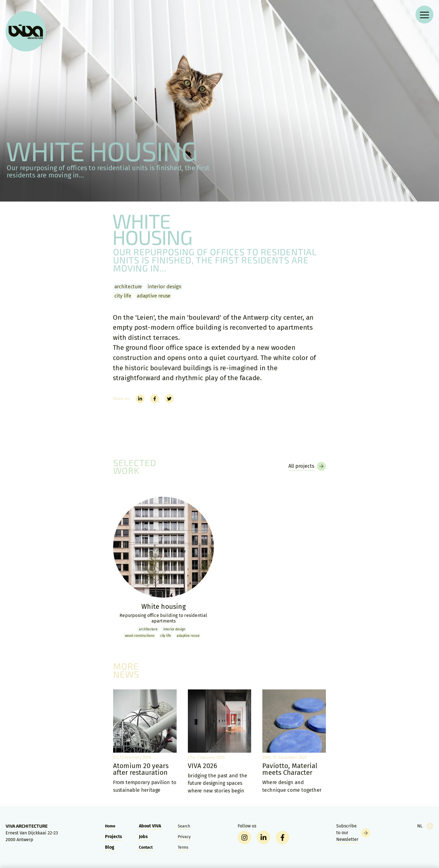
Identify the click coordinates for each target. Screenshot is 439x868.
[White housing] (163, 568)
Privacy (184, 837)
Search (184, 826)
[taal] (425, 826)
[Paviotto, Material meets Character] (294, 742)
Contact (146, 847)
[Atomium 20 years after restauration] (145, 742)
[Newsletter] (353, 833)
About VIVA (150, 826)
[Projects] (307, 466)
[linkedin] (263, 837)
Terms (183, 847)
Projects (114, 837)
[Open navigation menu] (424, 15)
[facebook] (282, 837)
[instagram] (244, 837)
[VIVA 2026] (219, 742)
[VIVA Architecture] (26, 31)
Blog (110, 847)
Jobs (143, 837)
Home (110, 826)
